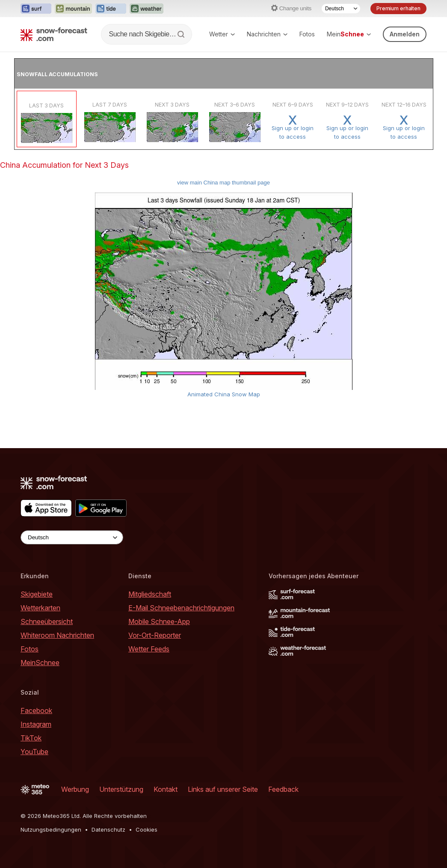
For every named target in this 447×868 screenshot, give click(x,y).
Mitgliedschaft (150, 594)
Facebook (36, 710)
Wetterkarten (40, 608)
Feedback (283, 789)
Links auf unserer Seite (223, 789)
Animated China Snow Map (224, 394)
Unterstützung (121, 789)
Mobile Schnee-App (159, 621)
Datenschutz (108, 829)
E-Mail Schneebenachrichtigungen (181, 608)
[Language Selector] (341, 9)
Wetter (222, 34)
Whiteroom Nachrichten (57, 635)
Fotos (307, 34)
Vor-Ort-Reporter (155, 635)
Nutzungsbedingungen (51, 829)
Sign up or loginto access (293, 127)
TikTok (31, 738)
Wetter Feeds (149, 649)
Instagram (36, 724)
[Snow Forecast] (54, 34)
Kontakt (166, 789)
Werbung (75, 789)
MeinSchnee (40, 663)
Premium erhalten (398, 8)
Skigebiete (37, 594)
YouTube (34, 752)
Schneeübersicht (47, 621)
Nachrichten (267, 34)
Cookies (147, 829)
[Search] (182, 34)
